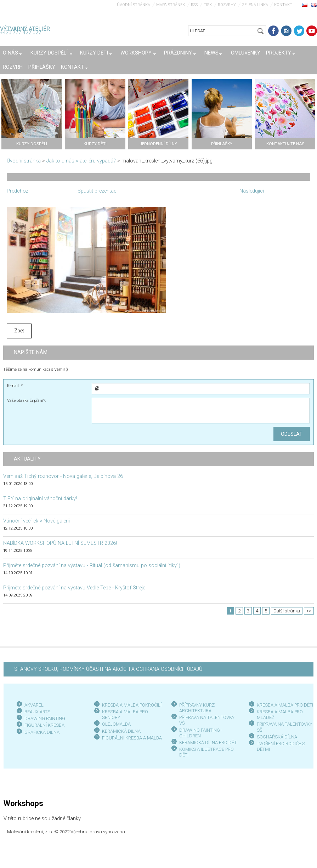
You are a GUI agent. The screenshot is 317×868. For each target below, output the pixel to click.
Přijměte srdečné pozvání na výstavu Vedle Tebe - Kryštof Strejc (74, 588)
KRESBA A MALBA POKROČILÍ (132, 705)
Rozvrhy (227, 5)
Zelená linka (255, 5)
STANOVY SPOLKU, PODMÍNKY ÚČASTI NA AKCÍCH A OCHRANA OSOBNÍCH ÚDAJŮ (108, 669)
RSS (194, 5)
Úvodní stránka (134, 5)
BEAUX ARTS (37, 712)
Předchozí (18, 191)
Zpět (19, 331)
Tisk (208, 5)
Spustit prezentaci (98, 191)
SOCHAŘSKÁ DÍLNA (277, 737)
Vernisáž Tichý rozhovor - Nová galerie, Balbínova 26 (63, 476)
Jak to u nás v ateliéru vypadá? (81, 161)
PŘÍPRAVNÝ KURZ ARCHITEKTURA (197, 708)
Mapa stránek (171, 5)
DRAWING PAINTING (45, 718)
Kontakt (283, 5)
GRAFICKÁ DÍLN (41, 732)
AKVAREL (34, 705)
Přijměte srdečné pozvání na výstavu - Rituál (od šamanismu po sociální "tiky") (92, 566)
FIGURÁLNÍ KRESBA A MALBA (132, 738)
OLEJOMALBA (116, 724)
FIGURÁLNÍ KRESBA (44, 725)
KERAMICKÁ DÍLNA (121, 731)
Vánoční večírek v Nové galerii (36, 521)
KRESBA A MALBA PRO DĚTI (285, 705)
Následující (252, 191)
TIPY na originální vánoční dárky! (40, 499)
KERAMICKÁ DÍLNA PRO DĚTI (208, 743)
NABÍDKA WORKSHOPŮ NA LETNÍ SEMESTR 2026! (60, 543)
